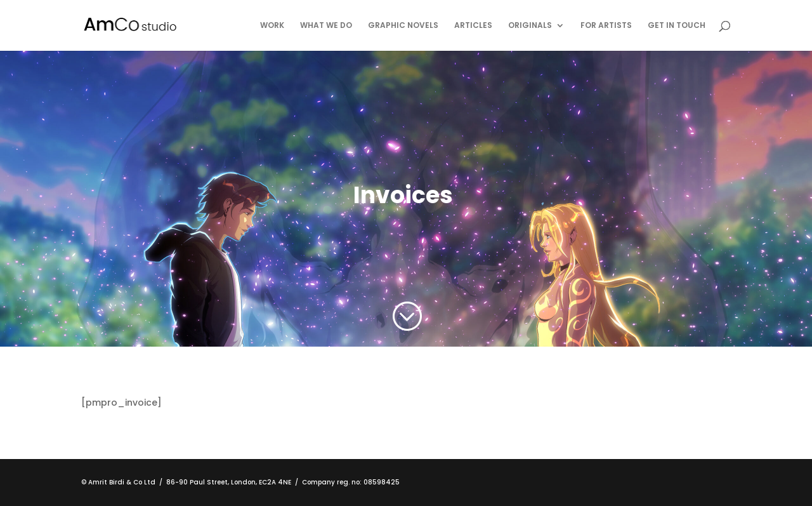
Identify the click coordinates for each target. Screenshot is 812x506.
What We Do (326, 26)
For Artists (606, 26)
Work (272, 26)
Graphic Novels (403, 26)
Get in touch (677, 26)
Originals (530, 26)
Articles (473, 26)
